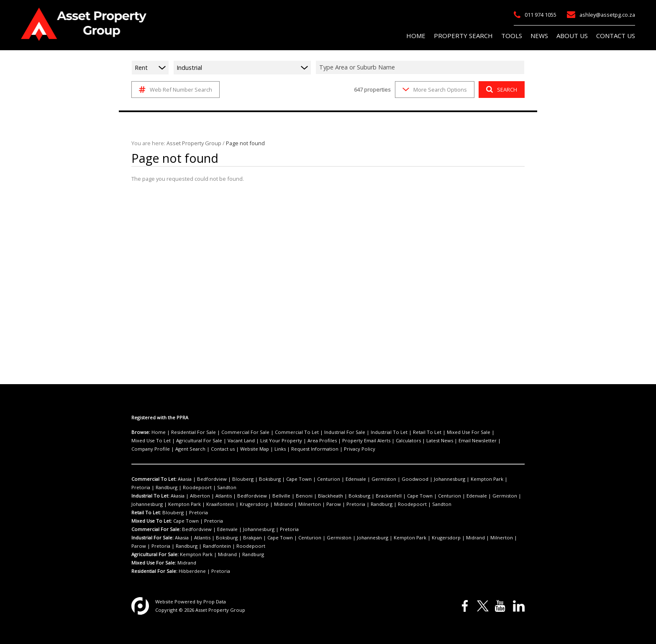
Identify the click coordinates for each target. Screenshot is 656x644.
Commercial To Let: (153, 479)
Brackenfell (358, 496)
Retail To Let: (146, 513)
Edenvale (331, 479)
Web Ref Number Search (174, 90)
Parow (274, 504)
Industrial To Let (362, 432)
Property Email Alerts (300, 441)
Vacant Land (190, 441)
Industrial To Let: (150, 496)
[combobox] (421, 67)
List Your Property (226, 441)
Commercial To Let (281, 432)
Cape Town (281, 479)
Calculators (338, 441)
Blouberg (233, 479)
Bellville (266, 496)
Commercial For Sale (235, 432)
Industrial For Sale (323, 432)
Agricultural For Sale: (155, 554)
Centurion (307, 479)
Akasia (183, 479)
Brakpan (244, 538)
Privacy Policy (238, 449)
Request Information (198, 449)
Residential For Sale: (155, 571)
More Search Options (434, 89)
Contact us (503, 441)
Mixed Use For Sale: (154, 563)
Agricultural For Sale (152, 441)
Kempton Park (445, 479)
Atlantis (217, 496)
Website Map (145, 449)
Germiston (355, 479)
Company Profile (439, 441)
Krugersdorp (207, 504)
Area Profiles (261, 441)
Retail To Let (395, 432)
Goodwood (381, 479)
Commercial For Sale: (155, 529)
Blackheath (307, 496)
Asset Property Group (190, 143)
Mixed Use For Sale (433, 432)
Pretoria (471, 479)
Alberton (197, 496)
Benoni (285, 496)
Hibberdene (191, 571)
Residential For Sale (188, 432)
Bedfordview (207, 479)
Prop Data (210, 602)
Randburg (493, 479)
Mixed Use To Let (475, 432)
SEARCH (501, 89)
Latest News (366, 441)
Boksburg (256, 479)
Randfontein (168, 546)
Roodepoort (143, 487)
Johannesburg (411, 479)
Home (157, 432)
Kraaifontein (177, 504)
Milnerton (254, 504)
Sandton (169, 487)
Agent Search (474, 441)
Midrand (232, 504)
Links (168, 449)
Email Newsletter (400, 441)
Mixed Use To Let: (151, 521)
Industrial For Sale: (152, 538)
